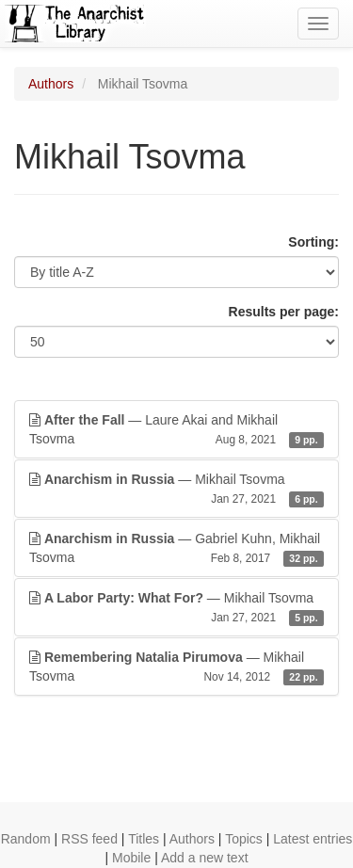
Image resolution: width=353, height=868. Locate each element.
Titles (144, 839)
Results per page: (284, 312)
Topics (244, 839)
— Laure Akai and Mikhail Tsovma (176, 430)
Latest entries (313, 839)
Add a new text (205, 858)
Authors (51, 84)
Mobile (131, 858)
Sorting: (313, 242)
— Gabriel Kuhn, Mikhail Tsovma (176, 549)
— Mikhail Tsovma (176, 490)
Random (26, 839)
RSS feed (89, 839)
